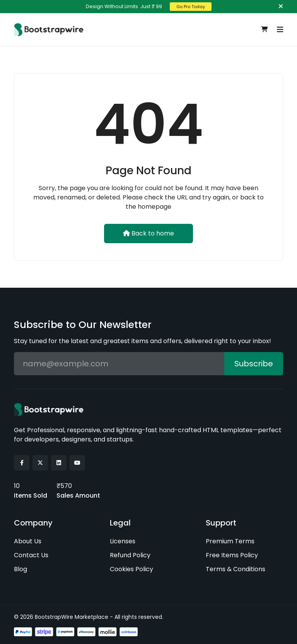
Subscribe (254, 364)
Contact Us (31, 555)
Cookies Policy (131, 569)
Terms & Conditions (236, 569)
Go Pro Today (191, 7)
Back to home (148, 233)
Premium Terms (230, 541)
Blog (20, 569)
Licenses (123, 541)
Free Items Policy (232, 555)
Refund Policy (130, 555)
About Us (28, 541)
